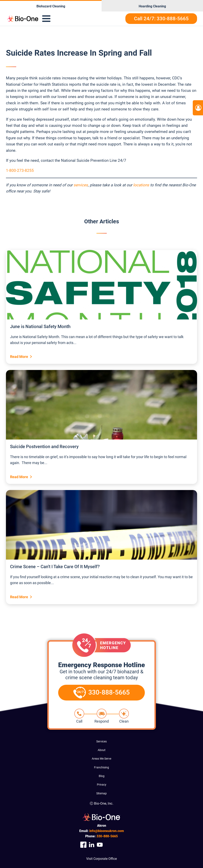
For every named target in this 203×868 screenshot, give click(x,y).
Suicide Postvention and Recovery (44, 447)
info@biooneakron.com (107, 831)
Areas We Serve (101, 759)
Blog (102, 776)
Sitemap (101, 793)
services (81, 185)
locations (141, 185)
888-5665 (107, 836)
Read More (19, 357)
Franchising (101, 767)
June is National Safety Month (40, 327)
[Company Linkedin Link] (92, 845)
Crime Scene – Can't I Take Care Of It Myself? (55, 567)
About (102, 750)
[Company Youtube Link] (100, 845)
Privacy (102, 785)
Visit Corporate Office (101, 859)
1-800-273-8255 (20, 170)
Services (101, 741)
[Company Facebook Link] (83, 845)
